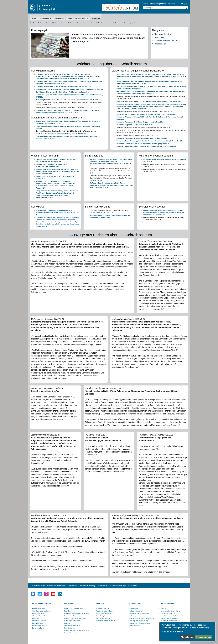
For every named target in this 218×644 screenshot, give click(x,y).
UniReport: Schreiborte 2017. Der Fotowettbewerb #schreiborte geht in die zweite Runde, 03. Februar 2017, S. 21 (57, 212)
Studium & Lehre (135, 603)
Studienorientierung (135, 611)
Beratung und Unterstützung (138, 621)
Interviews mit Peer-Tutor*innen (168, 41)
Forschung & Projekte (78, 18)
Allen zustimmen (204, 637)
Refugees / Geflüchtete (72, 621)
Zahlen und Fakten (39, 628)
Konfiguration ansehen (172, 631)
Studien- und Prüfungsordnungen (140, 623)
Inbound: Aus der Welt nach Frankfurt (74, 610)
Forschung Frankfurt (39, 621)
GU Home (33, 23)
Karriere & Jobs (38, 623)
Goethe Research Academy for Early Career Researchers (77, 632)
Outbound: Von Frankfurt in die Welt (77, 613)
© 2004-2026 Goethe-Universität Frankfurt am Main (49, 586)
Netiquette (133, 586)
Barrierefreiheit (103, 586)
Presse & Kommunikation (42, 603)
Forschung (100, 603)
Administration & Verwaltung (170, 611)
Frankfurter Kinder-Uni (40, 626)
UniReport (36, 618)
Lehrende (59, 18)
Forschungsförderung (104, 616)
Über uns (96, 18)
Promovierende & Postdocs (106, 621)
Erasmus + (68, 623)
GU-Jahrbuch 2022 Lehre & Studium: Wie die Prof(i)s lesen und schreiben (63, 92)
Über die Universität (168, 603)
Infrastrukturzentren (103, 618)
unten (92, 38)
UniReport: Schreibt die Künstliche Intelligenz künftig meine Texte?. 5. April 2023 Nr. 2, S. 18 (69, 89)
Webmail (171, 4)
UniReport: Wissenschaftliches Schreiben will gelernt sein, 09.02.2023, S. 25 (63, 86)
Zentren (64, 23)
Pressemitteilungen (39, 608)
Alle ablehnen (187, 637)
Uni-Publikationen (38, 613)
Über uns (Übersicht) (163, 34)
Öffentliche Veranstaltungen (42, 611)
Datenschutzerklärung (88, 586)
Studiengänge (133, 608)
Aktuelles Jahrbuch (39, 616)
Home (34, 18)
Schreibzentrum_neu (104, 23)
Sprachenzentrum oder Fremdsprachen (72, 627)
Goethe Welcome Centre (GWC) (75, 618)
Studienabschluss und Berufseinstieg (141, 618)
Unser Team (159, 37)
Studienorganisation (135, 616)
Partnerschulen (134, 626)
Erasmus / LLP (69, 616)
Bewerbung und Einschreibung (139, 613)
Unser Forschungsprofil (104, 613)
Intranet (163, 4)
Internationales (70, 603)
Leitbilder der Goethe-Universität (172, 616)
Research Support (103, 608)
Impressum (73, 586)
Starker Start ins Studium (49, 23)
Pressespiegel (160, 44)
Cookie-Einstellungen (119, 586)
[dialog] (187, 632)
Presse (146, 4)
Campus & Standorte (168, 613)
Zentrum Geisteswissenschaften (82, 23)
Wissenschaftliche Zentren (105, 611)
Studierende (46, 18)
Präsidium (164, 608)
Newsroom (154, 4)
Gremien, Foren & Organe (169, 618)
